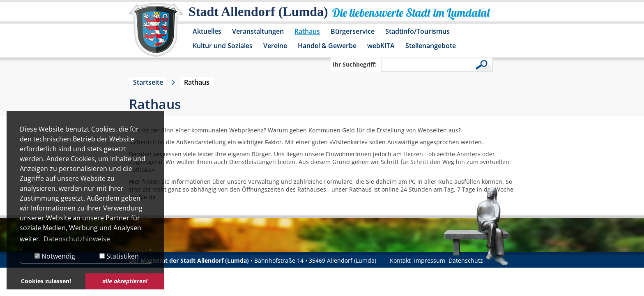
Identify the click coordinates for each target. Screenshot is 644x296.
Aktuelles (207, 31)
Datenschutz (466, 260)
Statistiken (119, 256)
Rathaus (307, 31)
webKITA (381, 46)
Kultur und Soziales (223, 46)
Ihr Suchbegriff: (355, 64)
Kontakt (400, 260)
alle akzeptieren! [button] (125, 281)
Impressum (430, 260)
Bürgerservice (353, 31)
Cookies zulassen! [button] (46, 281)
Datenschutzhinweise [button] (77, 239)
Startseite (148, 82)
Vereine (275, 46)
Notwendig (55, 256)
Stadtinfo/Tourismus (417, 31)
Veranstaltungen (258, 31)
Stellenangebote (431, 46)
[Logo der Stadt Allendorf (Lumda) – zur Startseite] (156, 34)
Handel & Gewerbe (327, 46)
